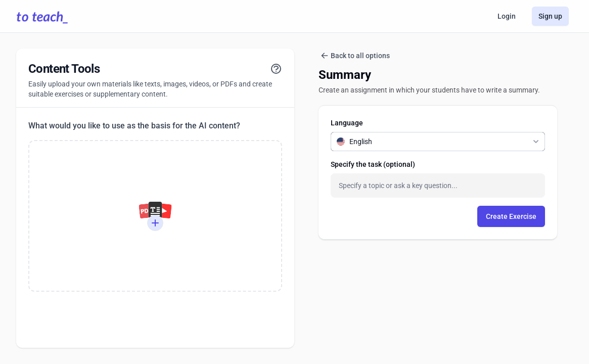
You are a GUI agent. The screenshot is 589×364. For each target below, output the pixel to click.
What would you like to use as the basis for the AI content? (134, 126)
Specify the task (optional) (373, 164)
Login (507, 16)
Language (347, 123)
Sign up (550, 16)
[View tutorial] (276, 69)
